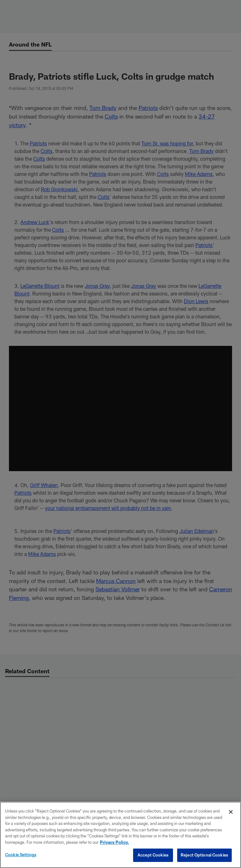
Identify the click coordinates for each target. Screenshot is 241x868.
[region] (120, 835)
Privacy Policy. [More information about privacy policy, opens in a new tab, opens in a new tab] (114, 842)
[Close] (231, 812)
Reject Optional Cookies (204, 855)
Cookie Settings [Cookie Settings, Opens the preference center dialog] (21, 855)
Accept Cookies (153, 855)
